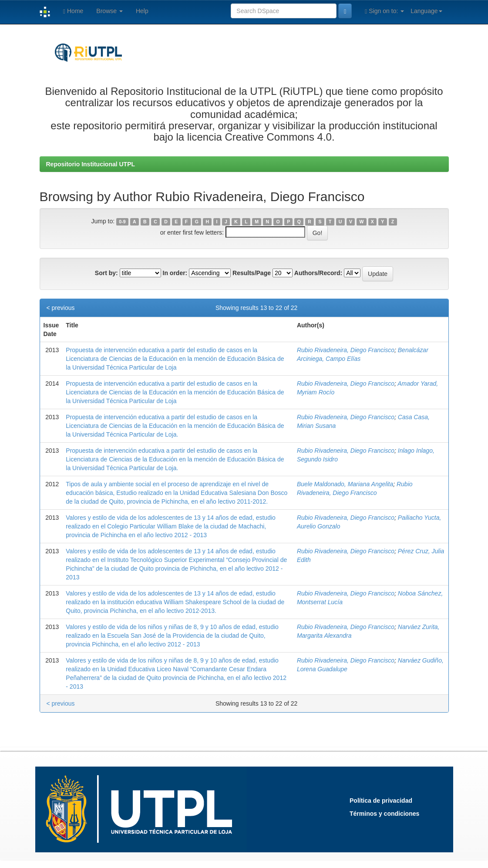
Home (73, 11)
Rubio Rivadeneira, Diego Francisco (346, 350)
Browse (109, 11)
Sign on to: (384, 11)
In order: (175, 273)
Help (142, 11)
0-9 (122, 222)
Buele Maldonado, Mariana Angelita (345, 484)
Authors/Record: (318, 273)
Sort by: (106, 273)
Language (426, 11)
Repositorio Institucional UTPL (91, 164)
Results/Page (252, 273)
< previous (61, 308)
